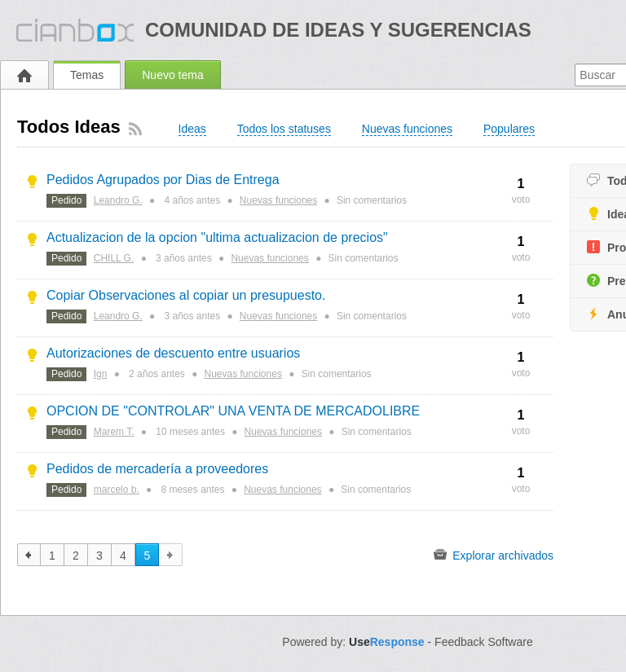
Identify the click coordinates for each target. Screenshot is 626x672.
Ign (101, 374)
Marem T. (114, 432)
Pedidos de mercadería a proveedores (157, 469)
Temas (87, 75)
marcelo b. (117, 490)
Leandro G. (118, 200)
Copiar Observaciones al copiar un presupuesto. (186, 295)
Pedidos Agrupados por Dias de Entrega (163, 180)
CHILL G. (114, 258)
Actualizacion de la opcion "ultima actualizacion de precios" (217, 237)
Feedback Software (484, 642)
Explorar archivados (494, 555)
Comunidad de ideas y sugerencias (338, 30)
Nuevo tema (172, 75)
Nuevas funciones (278, 200)
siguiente (171, 555)
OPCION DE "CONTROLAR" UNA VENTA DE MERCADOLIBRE (233, 411)
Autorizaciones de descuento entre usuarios (173, 353)
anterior (29, 555)
